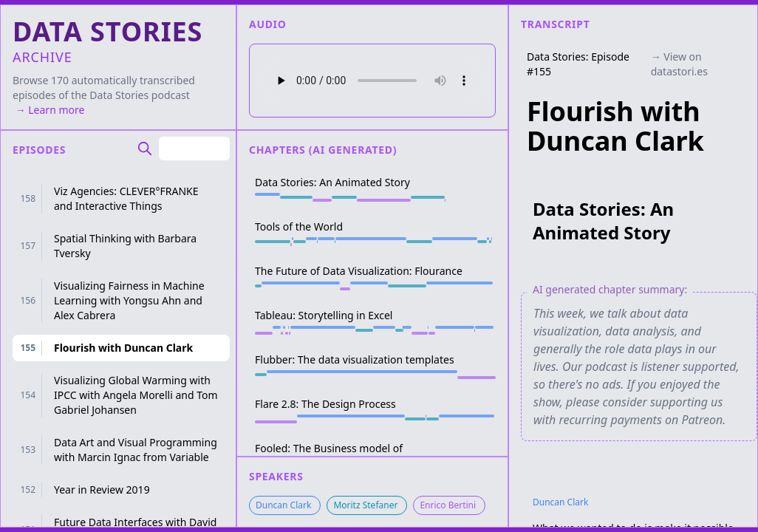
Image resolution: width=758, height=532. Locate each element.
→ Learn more (48, 110)
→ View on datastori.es (679, 64)
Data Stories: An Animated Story (603, 221)
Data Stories (119, 95)
